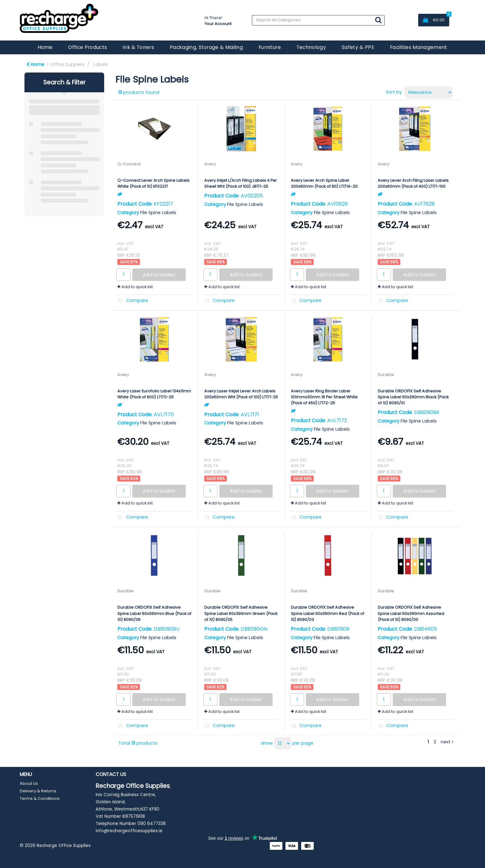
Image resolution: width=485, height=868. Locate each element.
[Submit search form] (378, 20)
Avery (210, 164)
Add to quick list (135, 287)
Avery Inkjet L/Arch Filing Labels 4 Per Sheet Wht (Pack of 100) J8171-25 (241, 183)
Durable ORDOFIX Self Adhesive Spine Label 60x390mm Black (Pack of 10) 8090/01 (413, 397)
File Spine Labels (158, 213)
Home (45, 47)
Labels (101, 64)
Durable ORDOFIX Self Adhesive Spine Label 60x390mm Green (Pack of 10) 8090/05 (241, 613)
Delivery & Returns (38, 791)
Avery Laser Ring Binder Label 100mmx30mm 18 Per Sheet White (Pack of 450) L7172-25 (324, 397)
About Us (29, 783)
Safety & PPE (358, 47)
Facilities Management (419, 47)
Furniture (270, 47)
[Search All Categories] (318, 20)
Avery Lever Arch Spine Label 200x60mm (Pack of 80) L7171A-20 (324, 183)
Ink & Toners (138, 47)
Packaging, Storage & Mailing (206, 47)
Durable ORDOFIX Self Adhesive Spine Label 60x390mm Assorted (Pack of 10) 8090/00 (411, 613)
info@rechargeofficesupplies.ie (129, 831)
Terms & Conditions (40, 798)
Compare (132, 301)
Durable (386, 375)
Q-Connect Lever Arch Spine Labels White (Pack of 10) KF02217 (153, 183)
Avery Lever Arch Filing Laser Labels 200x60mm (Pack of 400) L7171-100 (413, 183)
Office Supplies (67, 64)
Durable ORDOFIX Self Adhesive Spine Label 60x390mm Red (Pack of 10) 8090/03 (328, 613)
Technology (311, 47)
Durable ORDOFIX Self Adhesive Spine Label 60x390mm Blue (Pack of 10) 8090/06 (154, 613)
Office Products (88, 47)
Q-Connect (129, 164)
